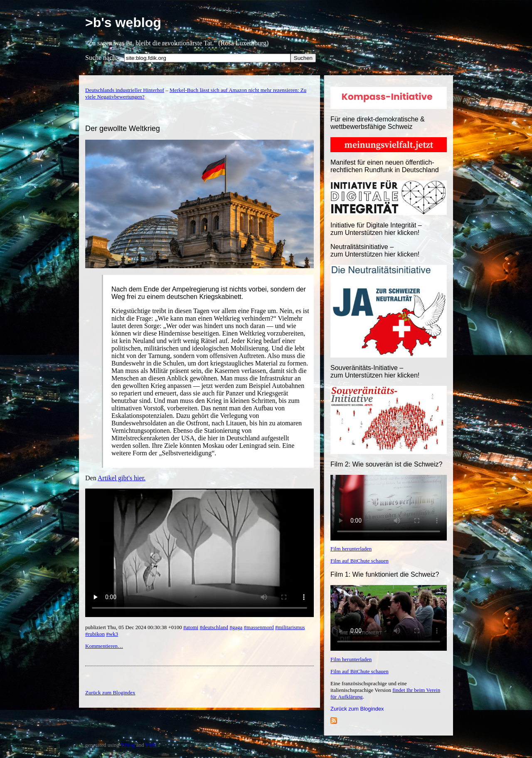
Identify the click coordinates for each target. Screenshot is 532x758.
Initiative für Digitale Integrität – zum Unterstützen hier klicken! (376, 229)
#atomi (191, 627)
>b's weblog (123, 22)
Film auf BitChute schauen (360, 561)
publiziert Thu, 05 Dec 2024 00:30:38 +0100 (134, 627)
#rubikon (95, 634)
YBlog (128, 745)
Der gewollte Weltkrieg (123, 128)
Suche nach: (101, 58)
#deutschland (214, 627)
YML (151, 745)
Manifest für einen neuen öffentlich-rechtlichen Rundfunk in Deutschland (385, 166)
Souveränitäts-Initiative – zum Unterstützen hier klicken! (375, 372)
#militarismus (290, 627)
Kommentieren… (104, 646)
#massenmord (259, 627)
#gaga (236, 627)
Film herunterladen (351, 549)
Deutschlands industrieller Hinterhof (125, 90)
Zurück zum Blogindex (357, 709)
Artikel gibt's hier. (122, 478)
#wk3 (112, 634)
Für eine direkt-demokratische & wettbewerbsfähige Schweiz (378, 123)
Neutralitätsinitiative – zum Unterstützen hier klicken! (375, 251)
